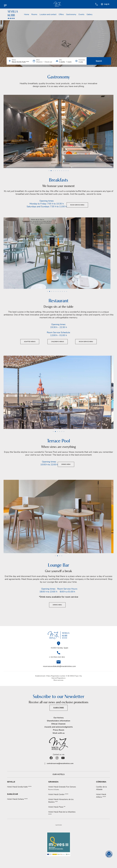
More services (58, 680)
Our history (58, 718)
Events (81, 14)
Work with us (59, 733)
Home (27, 14)
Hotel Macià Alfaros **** (101, 796)
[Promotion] (82, 62)
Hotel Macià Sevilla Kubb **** (19, 787)
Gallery (89, 14)
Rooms (34, 14)
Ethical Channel (58, 724)
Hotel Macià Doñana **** (17, 799)
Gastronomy (71, 14)
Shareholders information (58, 721)
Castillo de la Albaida (101, 788)
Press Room (59, 730)
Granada (53, 782)
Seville (11, 782)
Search (99, 61)
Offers (61, 14)
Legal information (59, 825)
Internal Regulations (59, 678)
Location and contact (48, 14)
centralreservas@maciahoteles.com (60, 763)
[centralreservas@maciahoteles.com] (45, 763)
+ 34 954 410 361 (57, 657)
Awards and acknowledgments (59, 727)
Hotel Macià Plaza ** (57, 807)
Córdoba (101, 782)
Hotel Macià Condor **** (58, 794)
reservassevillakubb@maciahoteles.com (59, 666)
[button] (5, 132)
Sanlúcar (13, 794)
